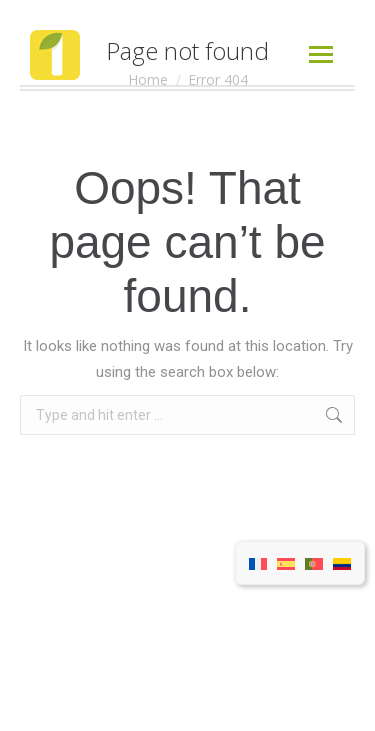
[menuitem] (258, 563)
